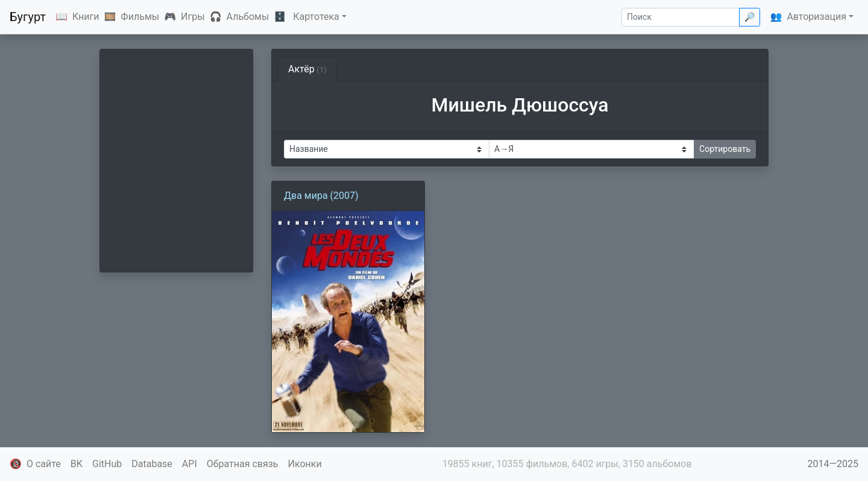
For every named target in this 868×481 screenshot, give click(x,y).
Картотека (316, 17)
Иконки (305, 464)
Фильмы (140, 17)
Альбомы (248, 17)
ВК (77, 464)
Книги (86, 17)
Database (152, 464)
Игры (193, 17)
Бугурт (28, 17)
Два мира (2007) (321, 196)
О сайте (44, 464)
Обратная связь (243, 464)
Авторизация (816, 17)
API (190, 464)
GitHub (107, 464)
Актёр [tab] (307, 69)
